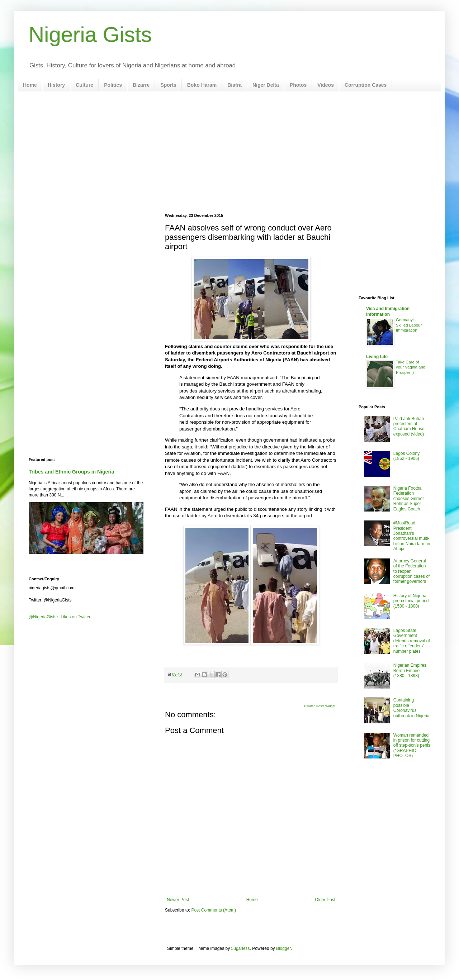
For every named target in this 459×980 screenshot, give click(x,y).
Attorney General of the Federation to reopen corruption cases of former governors (411, 571)
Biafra (235, 85)
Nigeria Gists (90, 35)
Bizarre (141, 85)
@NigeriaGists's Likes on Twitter (60, 617)
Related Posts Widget (320, 706)
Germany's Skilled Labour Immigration (409, 325)
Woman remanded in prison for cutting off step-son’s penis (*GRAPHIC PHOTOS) (412, 746)
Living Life (377, 357)
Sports (168, 85)
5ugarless (241, 948)
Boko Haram (202, 85)
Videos (326, 85)
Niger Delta (266, 85)
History (56, 85)
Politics (113, 85)
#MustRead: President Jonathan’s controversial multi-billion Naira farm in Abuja (412, 536)
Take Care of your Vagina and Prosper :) (411, 367)
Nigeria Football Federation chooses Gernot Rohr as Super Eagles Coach (409, 499)
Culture (84, 85)
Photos (298, 85)
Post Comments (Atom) (214, 910)
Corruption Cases (366, 85)
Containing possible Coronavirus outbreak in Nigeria (411, 708)
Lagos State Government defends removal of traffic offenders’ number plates (412, 641)
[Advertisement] (229, 152)
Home (30, 85)
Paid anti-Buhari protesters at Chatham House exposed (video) (409, 426)
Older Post (325, 900)
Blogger (283, 948)
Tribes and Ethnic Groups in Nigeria (72, 472)
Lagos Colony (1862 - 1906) (406, 456)
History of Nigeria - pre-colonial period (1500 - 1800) (411, 601)
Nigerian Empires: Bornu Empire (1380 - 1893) (410, 670)
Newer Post (178, 900)
